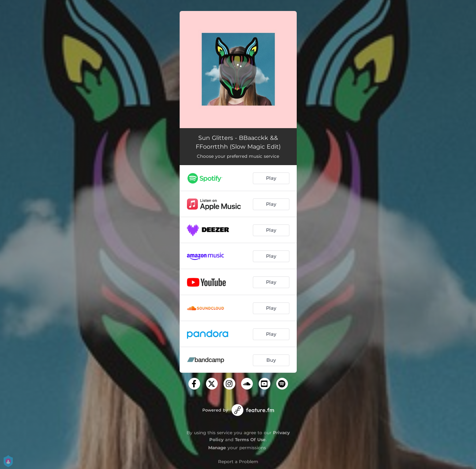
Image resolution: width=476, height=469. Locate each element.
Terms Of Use (250, 440)
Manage (217, 448)
